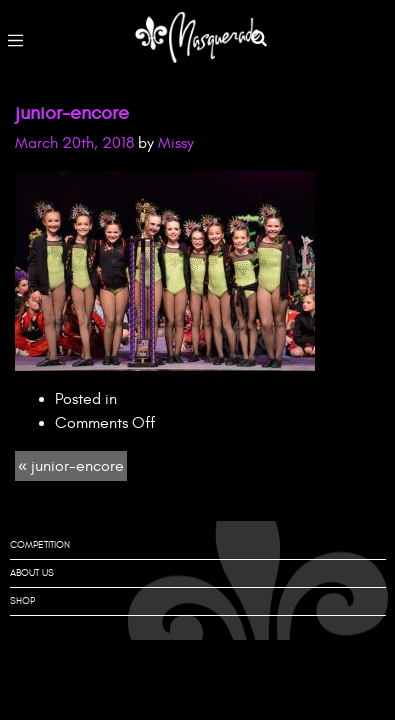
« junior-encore (71, 466)
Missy (176, 143)
